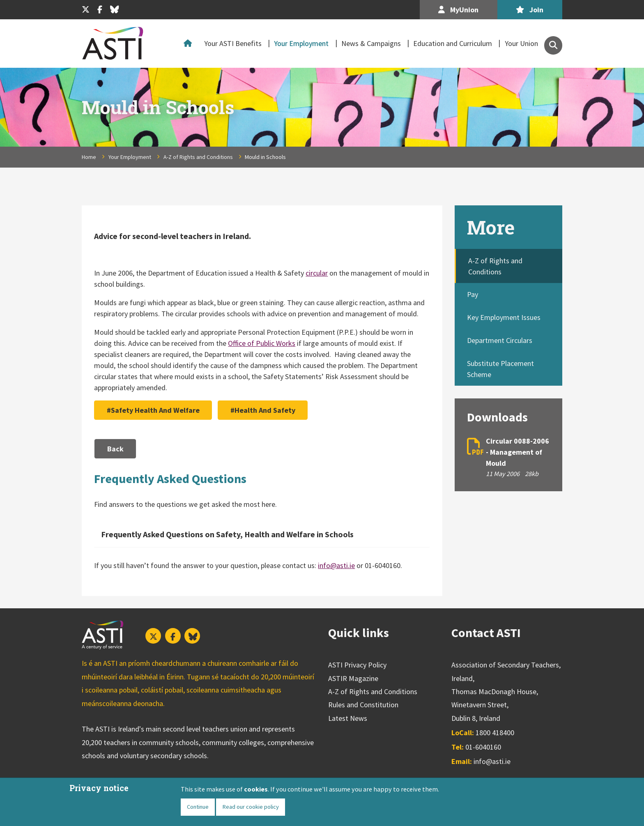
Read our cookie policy (251, 807)
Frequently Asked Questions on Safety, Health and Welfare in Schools (227, 534)
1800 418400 (495, 733)
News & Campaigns (371, 43)
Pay (473, 294)
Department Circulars (500, 340)
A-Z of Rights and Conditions (198, 157)
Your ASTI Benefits (233, 43)
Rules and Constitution (363, 705)
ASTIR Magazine (353, 678)
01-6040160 (483, 747)
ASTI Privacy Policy (357, 665)
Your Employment (301, 43)
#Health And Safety (263, 410)
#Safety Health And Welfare (153, 410)
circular (317, 273)
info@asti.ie (336, 565)
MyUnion (458, 10)
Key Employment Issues (504, 317)
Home (190, 44)
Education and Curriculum (453, 43)
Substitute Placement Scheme (500, 369)
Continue (198, 807)
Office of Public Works (262, 343)
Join (530, 10)
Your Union (521, 43)
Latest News (348, 718)
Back (115, 449)
